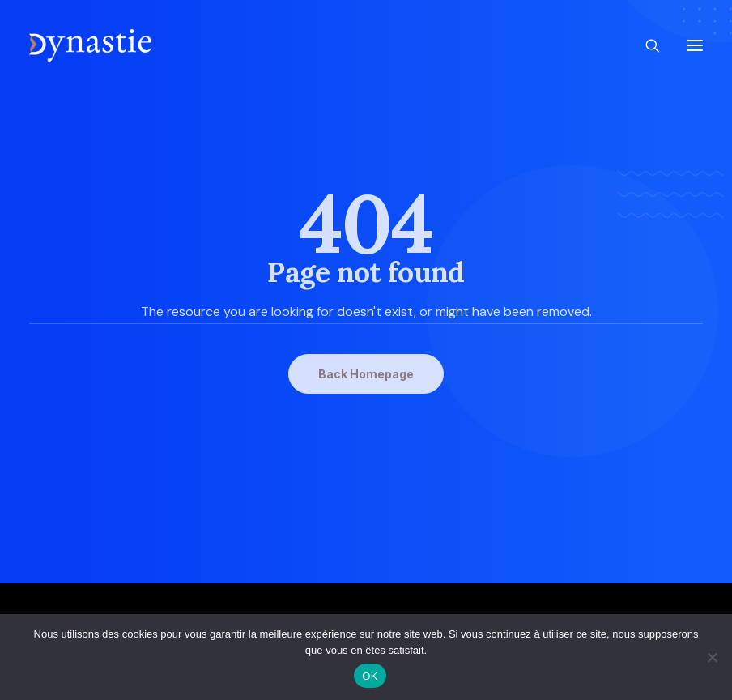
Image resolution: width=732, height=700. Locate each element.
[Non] (712, 657)
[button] (695, 45)
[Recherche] (645, 45)
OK (370, 676)
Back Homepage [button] (366, 374)
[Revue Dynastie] (90, 45)
